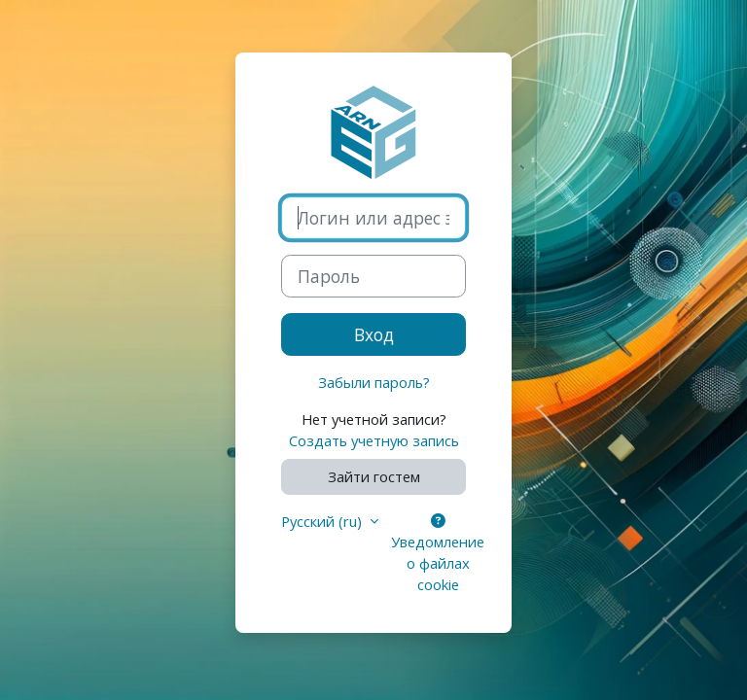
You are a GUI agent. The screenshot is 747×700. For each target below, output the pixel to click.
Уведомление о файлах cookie (438, 555)
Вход (374, 334)
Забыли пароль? (374, 382)
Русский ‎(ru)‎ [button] (323, 521)
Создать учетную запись (374, 440)
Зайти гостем (374, 476)
